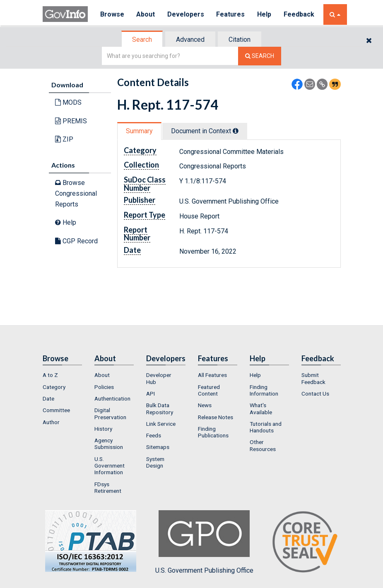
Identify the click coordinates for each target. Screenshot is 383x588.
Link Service (161, 424)
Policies (104, 387)
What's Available (261, 408)
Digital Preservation (110, 413)
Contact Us (315, 394)
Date (48, 398)
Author (51, 422)
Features (231, 14)
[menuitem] (62, 375)
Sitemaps (158, 447)
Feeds (154, 435)
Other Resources (263, 445)
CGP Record (76, 241)
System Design (155, 462)
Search (142, 40)
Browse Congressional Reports (76, 193)
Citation (240, 40)
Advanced (190, 40)
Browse (112, 14)
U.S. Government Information (110, 466)
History (103, 429)
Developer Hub (159, 378)
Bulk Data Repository (160, 408)
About (146, 14)
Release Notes (216, 417)
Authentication (112, 398)
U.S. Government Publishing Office (204, 542)
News (205, 405)
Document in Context (205, 131)
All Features (212, 375)
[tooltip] (236, 131)
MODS (68, 102)
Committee (56, 410)
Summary (139, 131)
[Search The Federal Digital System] (260, 56)
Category (54, 387)
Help (265, 14)
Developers (186, 14)
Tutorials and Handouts (266, 427)
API (151, 394)
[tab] (142, 40)
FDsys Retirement (108, 487)
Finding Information (264, 390)
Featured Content (209, 390)
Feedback (300, 14)
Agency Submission (109, 444)
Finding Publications (213, 432)
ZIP (64, 139)
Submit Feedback (313, 378)
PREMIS (71, 121)
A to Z (50, 375)
